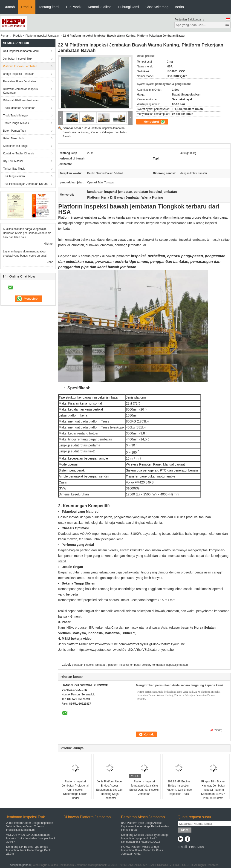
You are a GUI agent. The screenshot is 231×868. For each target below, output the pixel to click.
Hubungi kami (128, 7)
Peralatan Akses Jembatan (19, 81)
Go (227, 25)
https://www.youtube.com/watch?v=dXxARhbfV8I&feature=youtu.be (126, 650)
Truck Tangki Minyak (16, 116)
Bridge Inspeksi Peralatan (19, 74)
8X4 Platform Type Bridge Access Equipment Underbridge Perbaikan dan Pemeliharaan (145, 826)
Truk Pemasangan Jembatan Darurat (26, 184)
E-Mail (182, 847)
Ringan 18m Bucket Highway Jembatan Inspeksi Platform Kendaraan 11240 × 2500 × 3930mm (213, 790)
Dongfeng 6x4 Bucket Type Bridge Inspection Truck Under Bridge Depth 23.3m (29, 850)
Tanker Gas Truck (14, 169)
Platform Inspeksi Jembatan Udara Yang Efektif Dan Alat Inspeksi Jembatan (144, 788)
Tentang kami (49, 7)
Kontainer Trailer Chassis (18, 153)
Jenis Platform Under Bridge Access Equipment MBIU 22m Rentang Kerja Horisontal (110, 790)
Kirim (185, 830)
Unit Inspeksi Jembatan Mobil (21, 51)
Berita (179, 7)
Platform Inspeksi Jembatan (43, 36)
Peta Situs (196, 847)
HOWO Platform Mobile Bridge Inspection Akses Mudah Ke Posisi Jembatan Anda (142, 850)
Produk (27, 7)
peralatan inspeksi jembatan (89, 665)
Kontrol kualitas (100, 7)
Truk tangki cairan (14, 176)
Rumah (9, 7)
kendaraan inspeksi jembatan (170, 665)
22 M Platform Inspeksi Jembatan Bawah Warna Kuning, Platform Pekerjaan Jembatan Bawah (95, 132)
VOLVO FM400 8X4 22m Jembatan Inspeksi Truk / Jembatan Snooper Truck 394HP (31, 838)
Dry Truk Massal (13, 161)
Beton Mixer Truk (13, 138)
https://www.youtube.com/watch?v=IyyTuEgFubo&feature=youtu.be (137, 644)
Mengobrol (154, 122)
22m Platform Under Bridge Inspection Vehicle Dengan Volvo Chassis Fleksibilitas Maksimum (30, 826)
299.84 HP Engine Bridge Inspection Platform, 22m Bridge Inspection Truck (179, 788)
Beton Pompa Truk (14, 131)
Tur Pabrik (74, 7)
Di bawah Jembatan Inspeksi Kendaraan (21, 91)
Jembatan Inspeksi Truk (18, 59)
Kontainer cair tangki (16, 146)
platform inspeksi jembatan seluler (129, 665)
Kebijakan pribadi (20, 865)
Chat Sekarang (157, 7)
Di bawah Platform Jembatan (21, 100)
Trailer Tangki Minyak (16, 123)
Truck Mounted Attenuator (19, 108)
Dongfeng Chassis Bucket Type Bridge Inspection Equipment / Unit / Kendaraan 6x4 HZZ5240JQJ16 (145, 838)
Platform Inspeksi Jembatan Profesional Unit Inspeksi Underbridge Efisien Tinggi (75, 790)
